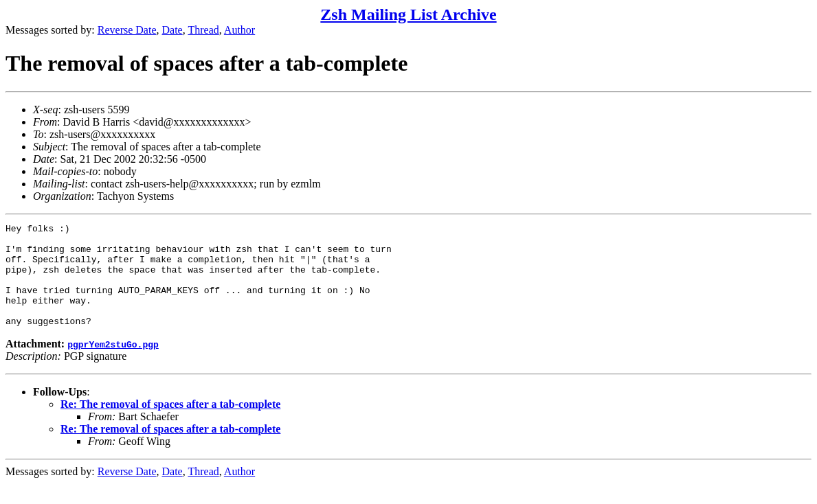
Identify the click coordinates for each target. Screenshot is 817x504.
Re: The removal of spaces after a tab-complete (170, 425)
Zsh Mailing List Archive (408, 14)
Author (239, 30)
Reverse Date (127, 30)
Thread (203, 30)
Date (172, 30)
